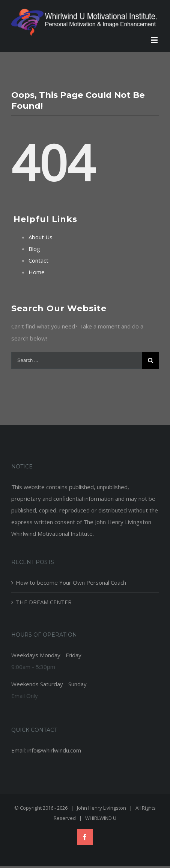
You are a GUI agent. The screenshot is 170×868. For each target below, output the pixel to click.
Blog (34, 249)
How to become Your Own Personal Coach (71, 582)
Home (37, 272)
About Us (41, 237)
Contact (38, 260)
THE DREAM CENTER (44, 602)
